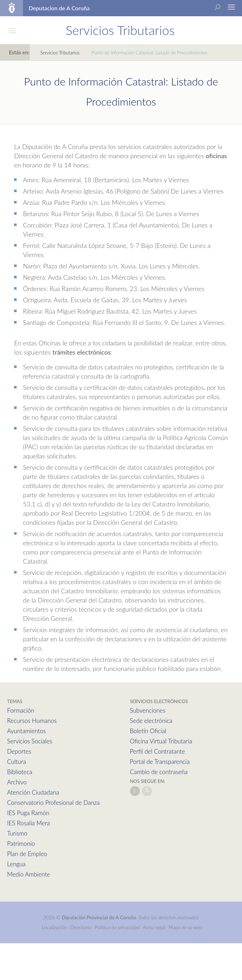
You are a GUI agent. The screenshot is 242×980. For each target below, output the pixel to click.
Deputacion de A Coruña (59, 8)
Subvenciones (148, 710)
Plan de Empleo (27, 854)
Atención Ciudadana (33, 792)
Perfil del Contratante (158, 751)
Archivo (17, 782)
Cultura (17, 762)
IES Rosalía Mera (28, 823)
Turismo (17, 833)
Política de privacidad (118, 927)
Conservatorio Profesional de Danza (53, 803)
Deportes (19, 751)
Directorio (81, 927)
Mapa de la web (185, 927)
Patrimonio (21, 844)
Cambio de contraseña (159, 772)
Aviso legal (154, 927)
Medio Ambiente (28, 874)
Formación (21, 710)
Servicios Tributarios (60, 53)
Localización (54, 927)
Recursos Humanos (32, 721)
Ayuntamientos (26, 731)
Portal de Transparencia (160, 762)
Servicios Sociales (30, 741)
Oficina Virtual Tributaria (161, 741)
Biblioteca (20, 772)
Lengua (16, 864)
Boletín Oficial (148, 731)
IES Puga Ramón (28, 813)
